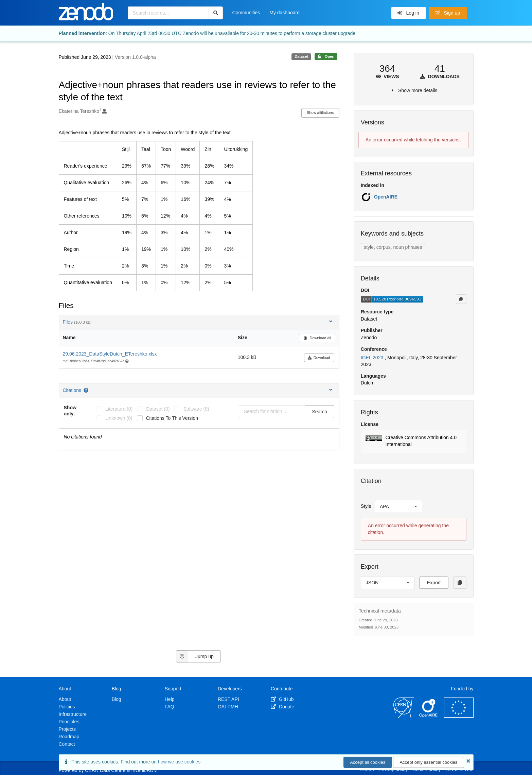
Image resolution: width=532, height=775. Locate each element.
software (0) (196, 409)
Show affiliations (320, 113)
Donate (282, 707)
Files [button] (198, 322)
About (65, 699)
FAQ (170, 707)
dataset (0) (158, 409)
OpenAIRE (386, 197)
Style (366, 506)
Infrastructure (73, 714)
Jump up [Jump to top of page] (195, 656)
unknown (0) (119, 418)
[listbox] (398, 506)
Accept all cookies (368, 762)
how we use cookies (179, 762)
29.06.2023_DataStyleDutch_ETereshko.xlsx (110, 354)
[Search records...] (168, 13)
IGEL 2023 (373, 358)
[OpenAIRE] (429, 716)
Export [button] (434, 583)
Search (319, 412)
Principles (69, 722)
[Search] (216, 13)
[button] (414, 441)
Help (170, 699)
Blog (117, 699)
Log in (408, 13)
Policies (67, 707)
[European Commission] (459, 716)
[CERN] (404, 716)
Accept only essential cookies (428, 762)
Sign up (447, 13)
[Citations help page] (86, 390)
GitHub (282, 699)
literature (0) (119, 409)
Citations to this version (172, 418)
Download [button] (319, 358)
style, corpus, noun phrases (393, 247)
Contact (67, 744)
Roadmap (69, 737)
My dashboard (285, 13)
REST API (228, 699)
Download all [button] (317, 338)
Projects (67, 729)
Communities (246, 13)
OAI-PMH (228, 707)
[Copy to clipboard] (461, 299)
